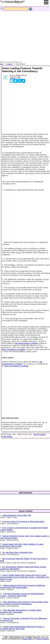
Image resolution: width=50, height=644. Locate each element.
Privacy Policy (27, 639)
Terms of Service (43, 639)
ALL (2, 64)
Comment (13, 78)
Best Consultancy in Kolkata (14, 349)
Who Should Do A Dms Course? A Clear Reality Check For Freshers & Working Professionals (24, 603)
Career (9, 64)
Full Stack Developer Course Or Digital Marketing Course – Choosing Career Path (22, 595)
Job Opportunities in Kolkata (26, 343)
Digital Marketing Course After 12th (17, 515)
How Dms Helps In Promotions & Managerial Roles (23, 522)
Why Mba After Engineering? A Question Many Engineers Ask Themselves (21, 611)
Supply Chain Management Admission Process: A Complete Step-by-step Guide (22, 628)
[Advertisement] (24, 34)
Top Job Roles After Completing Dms (17, 552)
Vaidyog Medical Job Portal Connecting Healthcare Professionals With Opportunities (23, 586)
